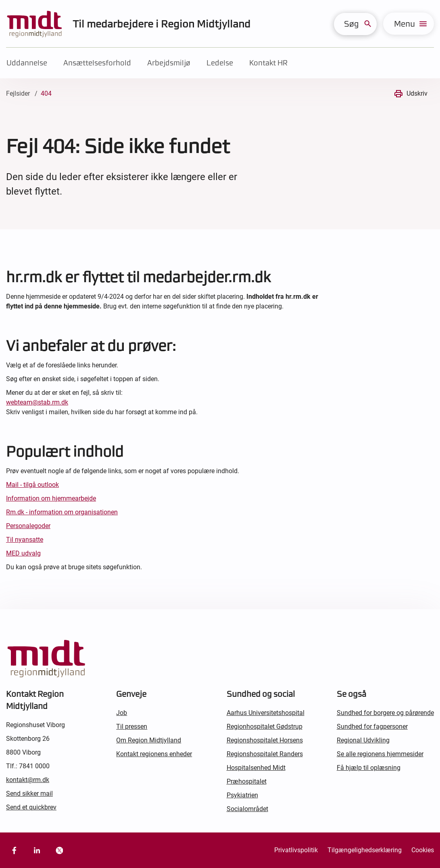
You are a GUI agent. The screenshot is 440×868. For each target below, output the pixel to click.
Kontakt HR (268, 63)
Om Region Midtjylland (149, 740)
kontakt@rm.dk (28, 780)
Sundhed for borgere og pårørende (385, 713)
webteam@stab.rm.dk (37, 402)
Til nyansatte (25, 540)
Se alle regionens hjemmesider (380, 754)
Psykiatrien (242, 795)
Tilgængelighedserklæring (365, 850)
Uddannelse (27, 63)
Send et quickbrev (31, 807)
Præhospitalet (247, 781)
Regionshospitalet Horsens (265, 740)
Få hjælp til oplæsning (369, 768)
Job (122, 713)
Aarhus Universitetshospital (266, 713)
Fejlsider (18, 93)
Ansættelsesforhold (97, 63)
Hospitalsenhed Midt (256, 768)
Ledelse (220, 63)
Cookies (423, 850)
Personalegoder (28, 526)
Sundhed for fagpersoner (372, 726)
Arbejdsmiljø (169, 63)
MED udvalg (23, 553)
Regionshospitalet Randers (265, 754)
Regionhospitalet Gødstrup (265, 726)
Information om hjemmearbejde (51, 498)
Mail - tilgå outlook (32, 485)
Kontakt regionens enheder (154, 754)
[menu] (409, 24)
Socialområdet (247, 809)
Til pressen (132, 726)
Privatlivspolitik (296, 850)
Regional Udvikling (363, 740)
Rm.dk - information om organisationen (62, 512)
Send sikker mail (29, 794)
